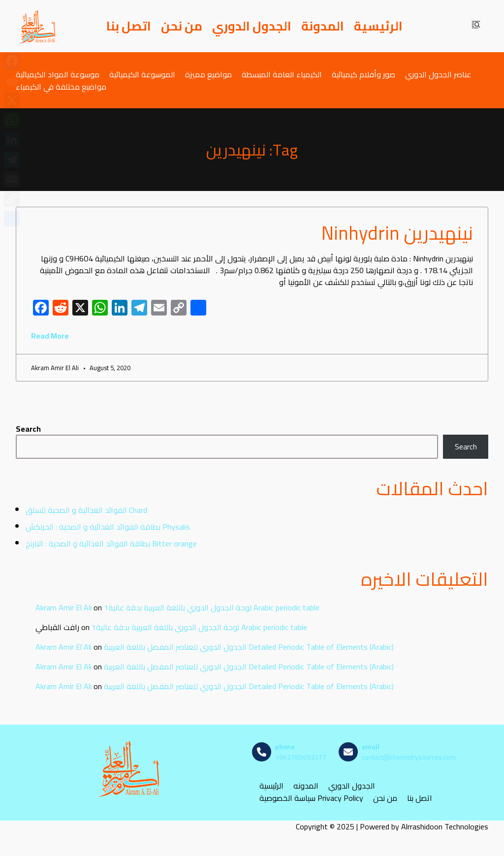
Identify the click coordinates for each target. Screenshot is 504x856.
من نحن (182, 26)
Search (28, 429)
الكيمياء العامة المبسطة (282, 74)
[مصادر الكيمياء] (38, 26)
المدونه (306, 786)
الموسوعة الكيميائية (142, 74)
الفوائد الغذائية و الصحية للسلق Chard (86, 510)
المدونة (323, 26)
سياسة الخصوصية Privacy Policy (311, 798)
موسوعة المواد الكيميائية (58, 74)
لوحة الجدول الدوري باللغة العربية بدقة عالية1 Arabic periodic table (212, 607)
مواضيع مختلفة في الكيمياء (61, 86)
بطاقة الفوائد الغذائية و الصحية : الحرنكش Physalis (108, 527)
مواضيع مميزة (208, 74)
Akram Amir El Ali (63, 607)
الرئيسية (378, 26)
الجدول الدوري (252, 26)
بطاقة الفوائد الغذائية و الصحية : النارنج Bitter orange (111, 543)
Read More (50, 336)
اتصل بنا (129, 26)
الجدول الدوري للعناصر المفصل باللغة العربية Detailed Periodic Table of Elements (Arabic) (249, 647)
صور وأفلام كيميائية (363, 74)
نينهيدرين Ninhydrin (397, 233)
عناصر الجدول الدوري (438, 74)
